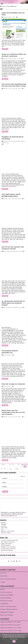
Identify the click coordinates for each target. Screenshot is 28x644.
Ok (14, 641)
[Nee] (26, 638)
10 (10, 465)
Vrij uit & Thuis (16, 89)
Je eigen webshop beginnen (9, 609)
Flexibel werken (6, 545)
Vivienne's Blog (6, 533)
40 (10, 469)
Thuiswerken (4, 604)
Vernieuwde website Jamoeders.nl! (10, 352)
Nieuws (5, 59)
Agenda (3, 523)
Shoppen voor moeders (8, 547)
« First (3, 465)
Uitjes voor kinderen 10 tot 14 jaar (11, 631)
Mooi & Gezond (8, 251)
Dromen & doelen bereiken (9, 540)
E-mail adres (5, 478)
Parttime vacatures (6, 592)
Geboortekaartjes (6, 598)
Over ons (3, 573)
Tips (13, 17)
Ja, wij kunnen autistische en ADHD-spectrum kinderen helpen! (13, 303)
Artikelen (4, 524)
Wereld (9, 355)
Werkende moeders (6, 601)
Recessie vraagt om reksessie (13, 384)
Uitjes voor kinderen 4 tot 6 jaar (10, 625)
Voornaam (4, 483)
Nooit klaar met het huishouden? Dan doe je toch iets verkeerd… (13, 412)
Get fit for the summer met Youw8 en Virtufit (13, 248)
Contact (3, 582)
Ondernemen (12, 59)
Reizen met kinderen (7, 615)
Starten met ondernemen (8, 606)
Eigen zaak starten (7, 544)
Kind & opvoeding (14, 141)
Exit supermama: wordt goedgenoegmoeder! (11, 195)
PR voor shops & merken (8, 579)
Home (3, 6)
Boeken (5, 141)
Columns (4, 526)
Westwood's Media (7, 550)
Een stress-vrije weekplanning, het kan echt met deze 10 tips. (14, 85)
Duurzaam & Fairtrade (8, 542)
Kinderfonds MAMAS (7, 595)
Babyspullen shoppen (7, 612)
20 (13, 465)
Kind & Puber (7, 17)
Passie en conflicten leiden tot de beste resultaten (14, 55)
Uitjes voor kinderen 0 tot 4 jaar (10, 622)
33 (2, 469)
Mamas (3, 589)
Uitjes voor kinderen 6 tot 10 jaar (11, 628)
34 (5, 469)
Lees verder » (5, 49)
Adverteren (4, 576)
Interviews (4, 528)
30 (19, 465)
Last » (17, 469)
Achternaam (5, 487)
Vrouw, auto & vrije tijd (8, 549)
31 (22, 467)
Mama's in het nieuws (8, 531)
